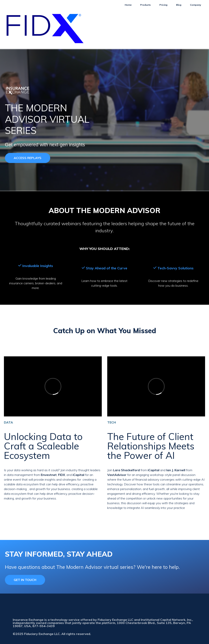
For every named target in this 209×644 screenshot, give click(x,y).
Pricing (163, 5)
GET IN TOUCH (25, 580)
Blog (179, 5)
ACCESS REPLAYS (28, 158)
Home (128, 5)
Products (145, 5)
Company (196, 5)
